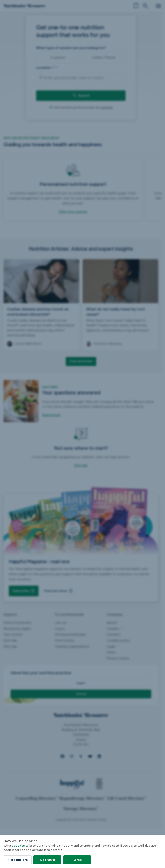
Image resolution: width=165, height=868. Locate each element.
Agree (77, 860)
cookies (19, 846)
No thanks (47, 860)
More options (18, 860)
